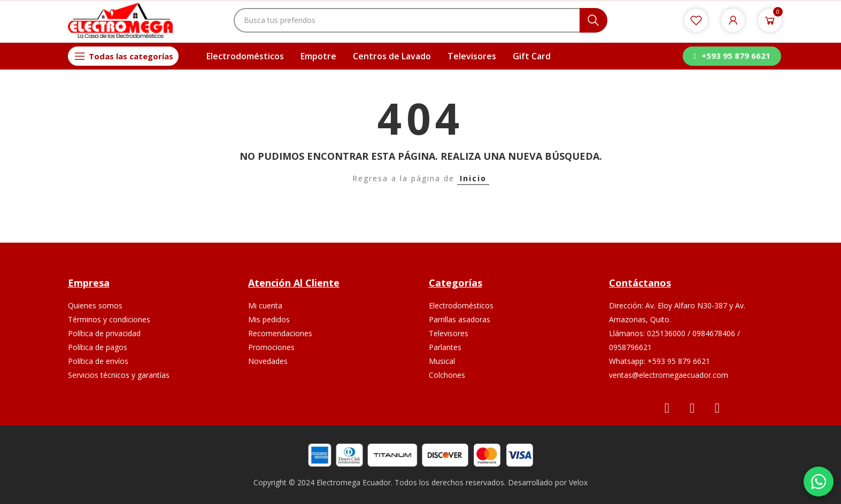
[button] (732, 56)
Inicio (473, 178)
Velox (578, 482)
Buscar (593, 20)
